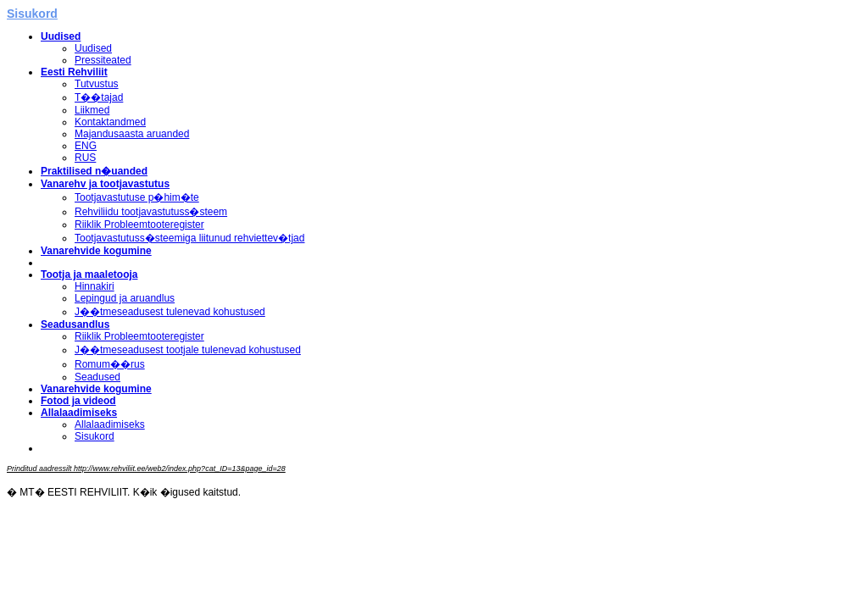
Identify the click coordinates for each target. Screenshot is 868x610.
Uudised (61, 36)
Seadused (97, 377)
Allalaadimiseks (79, 413)
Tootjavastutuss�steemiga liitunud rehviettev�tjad (189, 238)
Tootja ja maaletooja (89, 274)
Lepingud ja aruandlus (125, 298)
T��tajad (99, 97)
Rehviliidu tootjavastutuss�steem (151, 212)
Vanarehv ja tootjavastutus (105, 184)
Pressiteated (103, 60)
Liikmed (92, 110)
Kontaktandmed (110, 122)
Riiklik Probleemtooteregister (139, 225)
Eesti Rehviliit (74, 72)
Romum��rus (110, 364)
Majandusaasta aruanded (132, 134)
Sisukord (95, 436)
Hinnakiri (95, 286)
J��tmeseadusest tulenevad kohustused (170, 312)
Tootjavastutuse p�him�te (137, 197)
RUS (85, 158)
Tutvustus (97, 84)
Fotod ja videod (78, 401)
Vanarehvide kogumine (96, 251)
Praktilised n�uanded (94, 171)
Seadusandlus (75, 324)
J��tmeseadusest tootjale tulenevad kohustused (188, 350)
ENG (86, 146)
